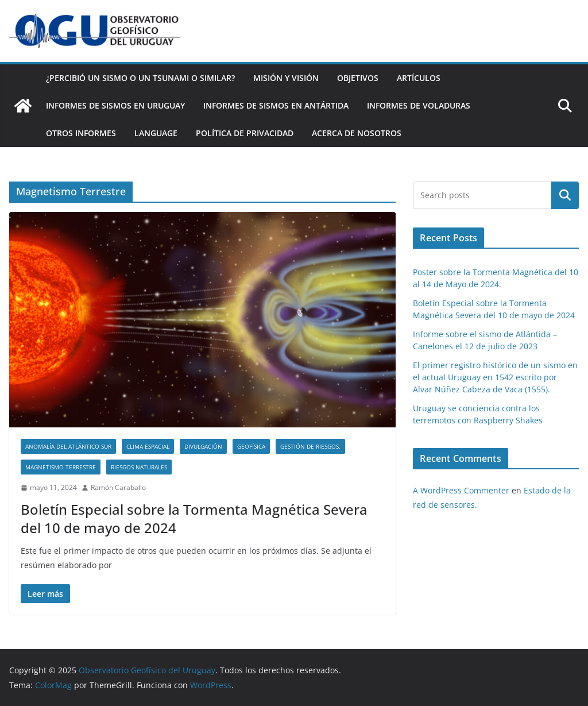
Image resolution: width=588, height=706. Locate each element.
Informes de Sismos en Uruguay (115, 105)
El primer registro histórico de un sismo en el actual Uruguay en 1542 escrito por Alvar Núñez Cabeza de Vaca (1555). (495, 377)
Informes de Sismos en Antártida (276, 105)
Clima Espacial (148, 446)
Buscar (565, 195)
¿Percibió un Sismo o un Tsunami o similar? (140, 78)
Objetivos (358, 78)
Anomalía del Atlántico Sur (68, 446)
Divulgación (203, 446)
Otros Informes (81, 133)
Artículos (419, 78)
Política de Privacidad (245, 133)
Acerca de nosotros (357, 133)
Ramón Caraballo (118, 487)
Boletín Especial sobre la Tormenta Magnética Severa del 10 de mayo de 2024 (194, 518)
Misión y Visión (286, 78)
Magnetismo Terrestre (61, 467)
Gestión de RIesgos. (310, 446)
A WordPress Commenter (461, 490)
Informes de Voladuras (419, 105)
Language (156, 133)
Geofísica (251, 446)
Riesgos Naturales (139, 467)
